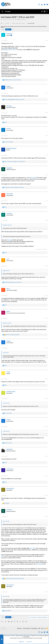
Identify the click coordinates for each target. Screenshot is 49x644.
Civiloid (9, 129)
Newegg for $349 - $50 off (10, 50)
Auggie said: (6, 271)
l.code (8, 372)
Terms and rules (27, 628)
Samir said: (5, 521)
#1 (47, 41)
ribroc (8, 289)
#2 (47, 93)
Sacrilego (9, 106)
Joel (8, 259)
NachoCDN (10, 194)
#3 (47, 113)
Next (8, 29)
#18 (47, 495)
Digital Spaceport (11, 148)
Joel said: (5, 353)
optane (19, 19)
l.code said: (5, 403)
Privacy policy (34, 628)
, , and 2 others (13, 80)
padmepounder (11, 392)
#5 (47, 155)
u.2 (25, 19)
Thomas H (4, 19)
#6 (47, 175)
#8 (47, 220)
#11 (47, 318)
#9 (47, 266)
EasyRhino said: (6, 225)
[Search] (47, 11)
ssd (22, 19)
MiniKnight (10, 449)
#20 (47, 592)
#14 (47, 399)
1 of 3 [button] (3, 29)
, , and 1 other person (15, 162)
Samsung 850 (33, 178)
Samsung (9, 240)
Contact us (19, 628)
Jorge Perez (10, 469)
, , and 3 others (15, 579)
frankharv (9, 214)
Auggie (8, 86)
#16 (47, 456)
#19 (47, 517)
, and (13, 335)
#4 (47, 136)
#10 (47, 296)
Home (42, 628)
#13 (47, 379)
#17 (47, 476)
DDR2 (3, 556)
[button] (2, 12)
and (9, 142)
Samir (8, 311)
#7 (47, 201)
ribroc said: (5, 597)
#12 (47, 348)
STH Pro (3, 628)
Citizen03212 (10, 489)
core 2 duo (33, 548)
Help (39, 628)
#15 (47, 427)
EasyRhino (9, 168)
